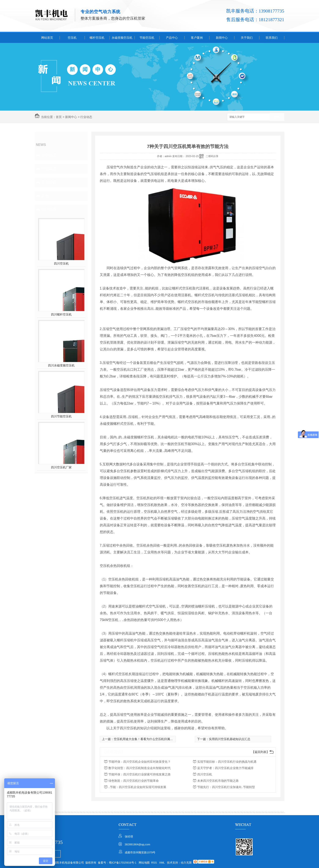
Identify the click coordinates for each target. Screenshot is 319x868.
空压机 (72, 38)
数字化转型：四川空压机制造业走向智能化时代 (140, 768)
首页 (59, 117)
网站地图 (144, 863)
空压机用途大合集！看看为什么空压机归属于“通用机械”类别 (153, 739)
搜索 (277, 117)
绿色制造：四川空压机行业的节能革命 (134, 781)
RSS (154, 863)
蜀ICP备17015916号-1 (123, 863)
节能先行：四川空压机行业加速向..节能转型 (226, 787)
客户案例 (197, 38)
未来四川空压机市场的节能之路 (218, 781)
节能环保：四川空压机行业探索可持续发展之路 (140, 774)
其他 (45, 196)
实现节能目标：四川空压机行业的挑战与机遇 (227, 762)
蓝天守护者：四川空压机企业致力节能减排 (225, 768)
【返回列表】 (260, 752)
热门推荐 (49, 209)
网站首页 (47, 38)
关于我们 (247, 38)
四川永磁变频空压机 (61, 365)
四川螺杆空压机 (61, 314)
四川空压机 (61, 263)
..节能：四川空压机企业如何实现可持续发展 (137, 787)
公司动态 (49, 155)
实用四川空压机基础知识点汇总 (230, 739)
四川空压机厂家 (61, 467)
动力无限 (186, 863)
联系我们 (272, 38)
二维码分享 (212, 156)
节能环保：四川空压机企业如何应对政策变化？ (140, 762)
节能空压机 (147, 38)
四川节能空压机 (61, 416)
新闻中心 (222, 38)
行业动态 (86, 117)
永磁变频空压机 (122, 38)
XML (162, 863)
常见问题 (49, 182)
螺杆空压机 (97, 38)
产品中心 (172, 38)
